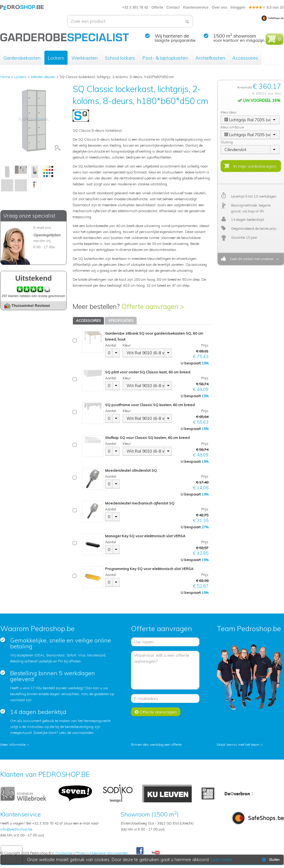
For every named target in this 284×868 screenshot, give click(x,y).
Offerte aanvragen (156, 712)
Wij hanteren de (172, 36)
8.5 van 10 (266, 7)
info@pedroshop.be (16, 829)
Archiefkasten (210, 58)
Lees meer (221, 860)
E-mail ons (42, 228)
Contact (173, 7)
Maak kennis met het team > (240, 744)
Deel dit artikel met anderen (251, 259)
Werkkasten (85, 58)
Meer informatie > (15, 744)
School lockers (120, 58)
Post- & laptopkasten (165, 58)
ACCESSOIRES (88, 320)
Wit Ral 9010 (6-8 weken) (146, 353)
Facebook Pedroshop (140, 851)
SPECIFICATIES (121, 320)
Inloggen (238, 7)
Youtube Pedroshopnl (156, 853)
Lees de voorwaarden (76, 733)
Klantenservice (196, 7)
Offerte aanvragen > (153, 306)
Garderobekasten (22, 58)
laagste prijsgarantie (175, 40)
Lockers (56, 58)
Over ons (219, 7)
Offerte (157, 7)
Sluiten (270, 860)
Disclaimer (64, 853)
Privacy (81, 853)
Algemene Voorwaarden (109, 853)
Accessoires (245, 58)
